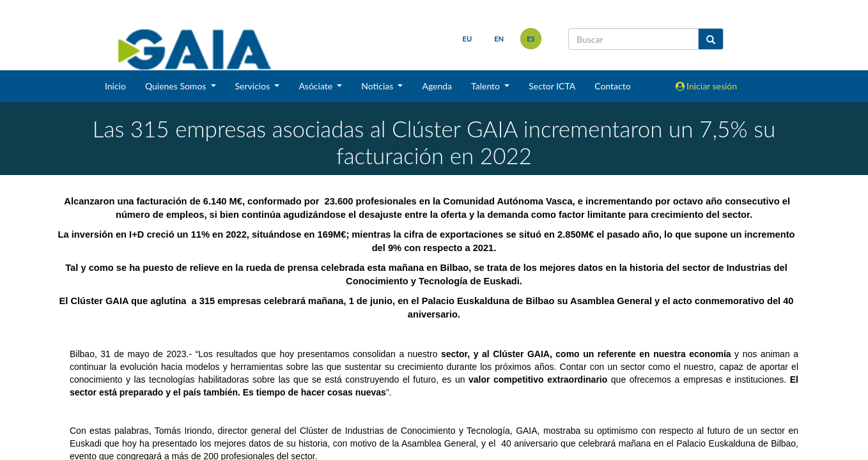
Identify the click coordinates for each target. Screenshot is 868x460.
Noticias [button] (378, 86)
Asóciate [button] (316, 86)
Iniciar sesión (707, 86)
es (530, 39)
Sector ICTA (552, 86)
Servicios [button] (254, 86)
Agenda (437, 86)
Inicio (115, 86)
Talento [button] (487, 86)
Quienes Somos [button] (177, 86)
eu (466, 39)
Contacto (612, 86)
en (498, 39)
